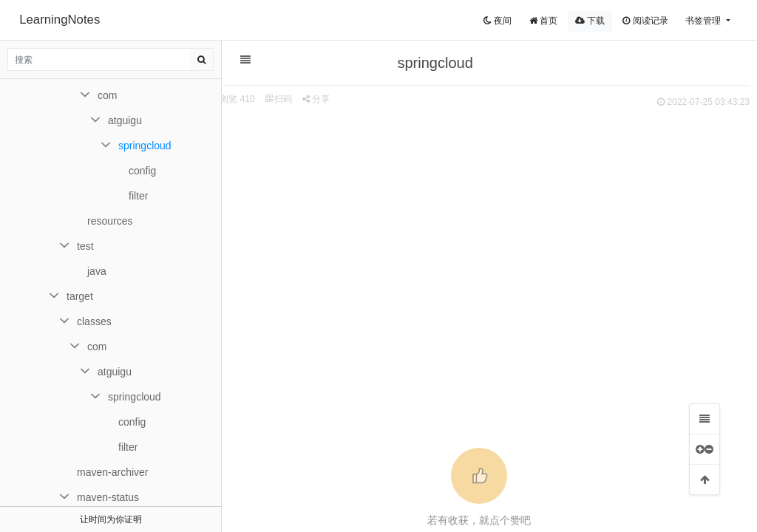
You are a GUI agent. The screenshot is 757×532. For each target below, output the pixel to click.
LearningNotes (60, 20)
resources (110, 221)
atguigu (125, 120)
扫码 (285, 99)
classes (94, 321)
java (97, 271)
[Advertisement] (482, 222)
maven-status (108, 497)
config (142, 171)
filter (138, 196)
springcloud (145, 146)
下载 (590, 21)
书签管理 (704, 21)
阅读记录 (645, 21)
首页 (543, 21)
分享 (322, 99)
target (80, 296)
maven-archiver (112, 472)
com (107, 95)
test (85, 246)
